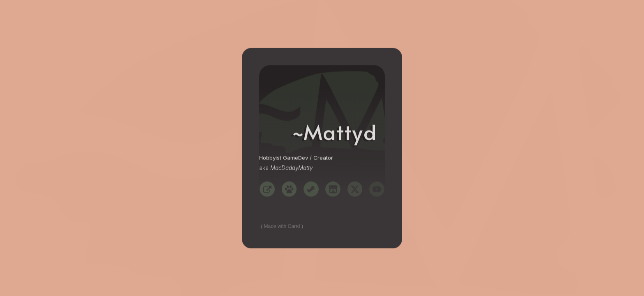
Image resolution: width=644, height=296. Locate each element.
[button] (267, 189)
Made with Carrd (282, 227)
